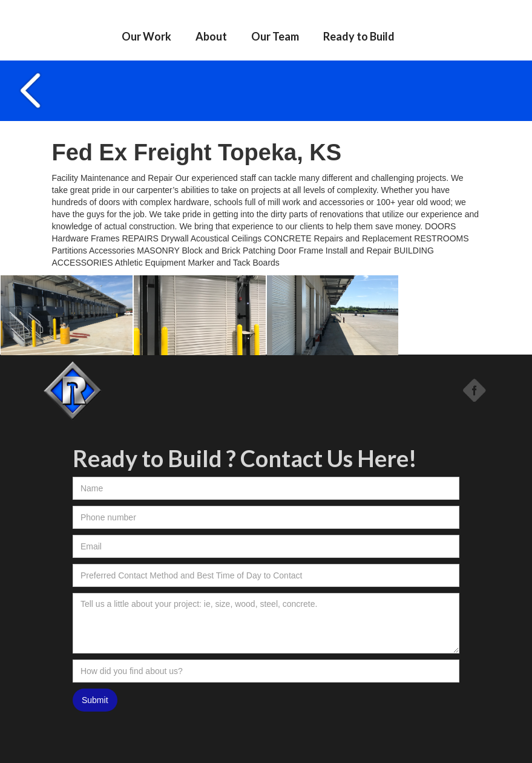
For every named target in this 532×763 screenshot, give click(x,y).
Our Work (146, 36)
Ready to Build (359, 36)
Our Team (275, 36)
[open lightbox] (67, 315)
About (211, 36)
